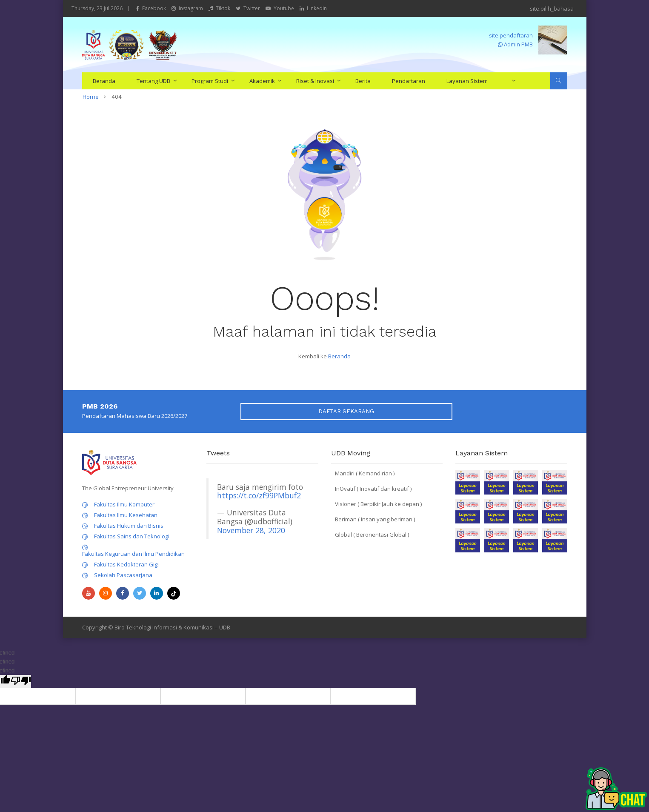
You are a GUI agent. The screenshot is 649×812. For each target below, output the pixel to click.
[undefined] (21, 681)
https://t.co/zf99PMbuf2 (259, 495)
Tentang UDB (153, 81)
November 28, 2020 (251, 530)
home (90, 97)
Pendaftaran (409, 81)
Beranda (104, 81)
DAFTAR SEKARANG (346, 411)
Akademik (262, 81)
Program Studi (210, 81)
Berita (363, 81)
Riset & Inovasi (315, 81)
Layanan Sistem (467, 81)
